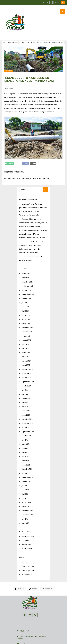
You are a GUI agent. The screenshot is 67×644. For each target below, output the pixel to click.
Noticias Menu (12, 39)
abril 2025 (25, 307)
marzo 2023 (26, 403)
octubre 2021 (26, 469)
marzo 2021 (26, 494)
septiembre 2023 (28, 378)
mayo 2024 (26, 349)
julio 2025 (25, 299)
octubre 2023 (26, 374)
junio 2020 (25, 519)
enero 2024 (26, 361)
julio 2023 (25, 386)
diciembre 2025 (27, 278)
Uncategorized (27, 545)
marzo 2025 (26, 311)
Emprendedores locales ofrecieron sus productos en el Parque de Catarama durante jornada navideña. (33, 230)
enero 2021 (26, 503)
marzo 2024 (26, 353)
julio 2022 (25, 436)
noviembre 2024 (27, 328)
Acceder (25, 558)
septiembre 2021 (28, 474)
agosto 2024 (26, 336)
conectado (25, 175)
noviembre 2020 (27, 511)
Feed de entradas (28, 562)
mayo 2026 (26, 270)
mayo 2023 (26, 395)
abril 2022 (25, 449)
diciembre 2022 (27, 415)
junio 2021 (25, 486)
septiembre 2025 (28, 291)
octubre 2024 (26, 332)
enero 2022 (26, 461)
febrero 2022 (26, 457)
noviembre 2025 (27, 282)
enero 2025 (26, 320)
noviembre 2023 (27, 370)
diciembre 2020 (27, 507)
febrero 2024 (26, 357)
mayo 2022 (26, 444)
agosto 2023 (26, 382)
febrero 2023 (26, 407)
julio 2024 (25, 340)
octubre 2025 (26, 286)
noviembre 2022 (27, 420)
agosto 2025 (26, 295)
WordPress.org (27, 571)
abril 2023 (25, 399)
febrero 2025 (26, 316)
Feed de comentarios (29, 566)
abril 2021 (25, 490)
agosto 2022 (26, 432)
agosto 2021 (26, 478)
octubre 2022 (26, 424)
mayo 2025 (26, 303)
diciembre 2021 (27, 465)
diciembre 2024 (27, 324)
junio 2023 (25, 390)
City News (25, 537)
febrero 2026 (26, 274)
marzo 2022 (26, 453)
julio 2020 (25, 515)
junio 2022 (25, 440)
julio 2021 (25, 482)
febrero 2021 (26, 499)
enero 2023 (26, 411)
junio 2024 (25, 345)
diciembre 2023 (27, 365)
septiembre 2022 (28, 428)
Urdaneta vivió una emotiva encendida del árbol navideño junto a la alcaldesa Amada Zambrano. (33, 219)
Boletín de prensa (28, 532)
